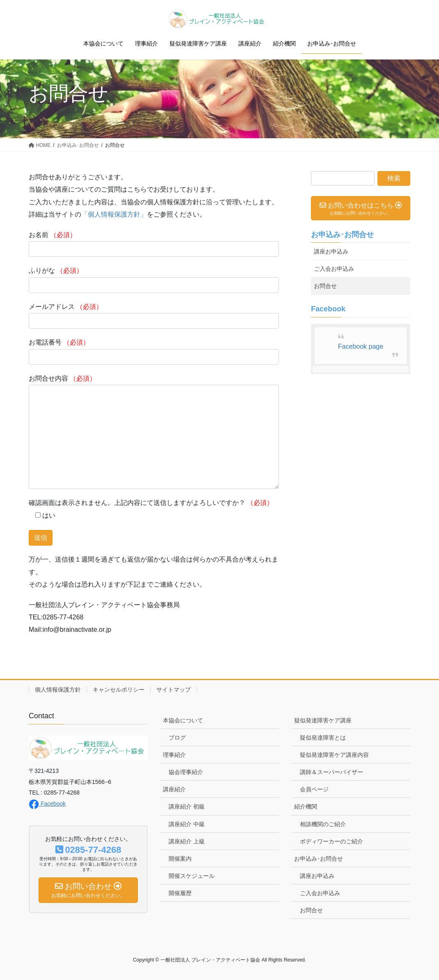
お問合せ (325, 286)
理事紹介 (174, 755)
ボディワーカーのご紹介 (332, 841)
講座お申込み (331, 251)
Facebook (47, 804)
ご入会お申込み (334, 269)
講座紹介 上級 (187, 841)
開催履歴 (180, 893)
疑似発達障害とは (323, 738)
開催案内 (180, 859)
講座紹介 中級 (187, 824)
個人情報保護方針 (58, 690)
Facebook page (361, 346)
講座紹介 (174, 789)
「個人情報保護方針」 (114, 214)
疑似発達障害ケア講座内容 (334, 755)
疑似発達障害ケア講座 (323, 720)
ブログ (177, 738)
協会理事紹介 (186, 772)
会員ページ (314, 789)
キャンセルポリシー (119, 690)
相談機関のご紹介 (323, 824)
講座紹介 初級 (187, 806)
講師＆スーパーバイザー (332, 772)
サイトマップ (174, 690)
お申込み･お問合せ (342, 235)
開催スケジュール (192, 876)
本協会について (183, 720)
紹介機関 (306, 806)
